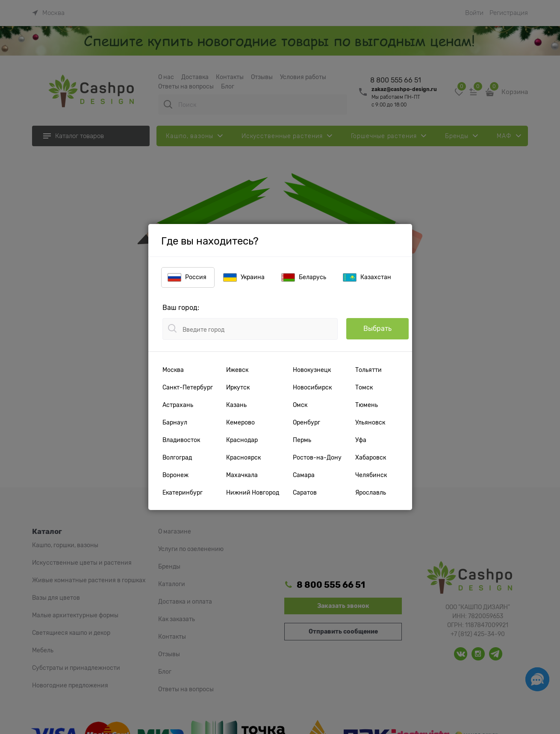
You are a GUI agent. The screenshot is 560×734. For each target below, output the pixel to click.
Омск (300, 405)
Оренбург (307, 422)
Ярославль (371, 492)
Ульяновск (370, 422)
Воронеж (175, 475)
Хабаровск (371, 457)
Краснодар (242, 440)
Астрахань (178, 405)
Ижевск (237, 370)
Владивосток (181, 440)
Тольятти (368, 370)
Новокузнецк (312, 370)
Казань (236, 405)
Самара (304, 475)
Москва (173, 370)
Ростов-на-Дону (317, 457)
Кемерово (240, 422)
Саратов (305, 492)
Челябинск (371, 475)
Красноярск (243, 457)
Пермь (302, 440)
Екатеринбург (183, 492)
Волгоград (177, 457)
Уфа (361, 440)
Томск (364, 387)
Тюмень (367, 405)
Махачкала (242, 475)
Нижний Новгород (253, 492)
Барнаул (175, 422)
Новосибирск (312, 387)
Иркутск (238, 387)
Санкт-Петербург (188, 387)
